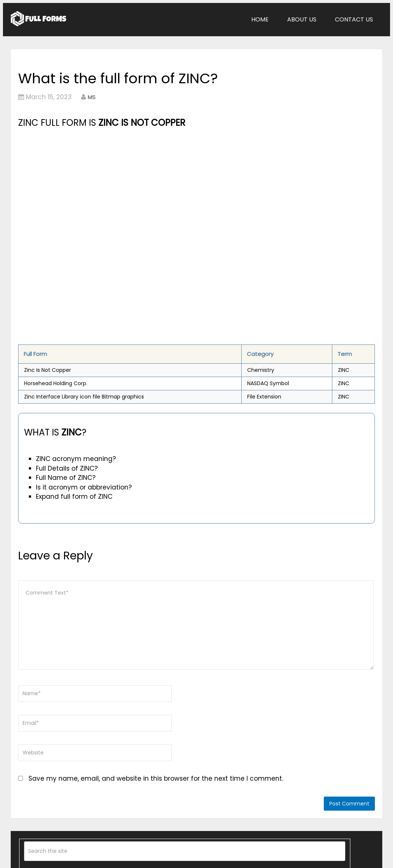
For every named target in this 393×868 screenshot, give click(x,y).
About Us (302, 19)
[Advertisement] (141, 185)
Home (260, 19)
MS (92, 97)
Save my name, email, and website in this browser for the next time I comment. (156, 778)
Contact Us (354, 19)
